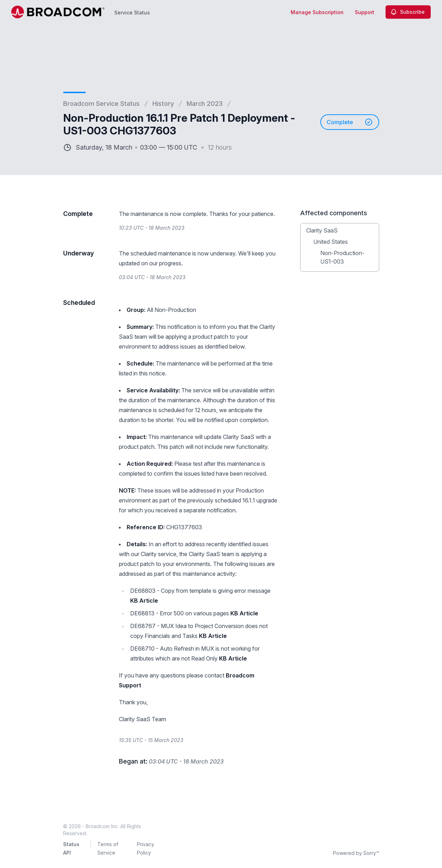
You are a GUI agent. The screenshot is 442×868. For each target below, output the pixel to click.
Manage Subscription (317, 12)
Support (365, 12)
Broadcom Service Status (101, 104)
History (163, 104)
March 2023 (205, 104)
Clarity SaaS (322, 230)
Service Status (132, 13)
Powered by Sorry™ (356, 853)
